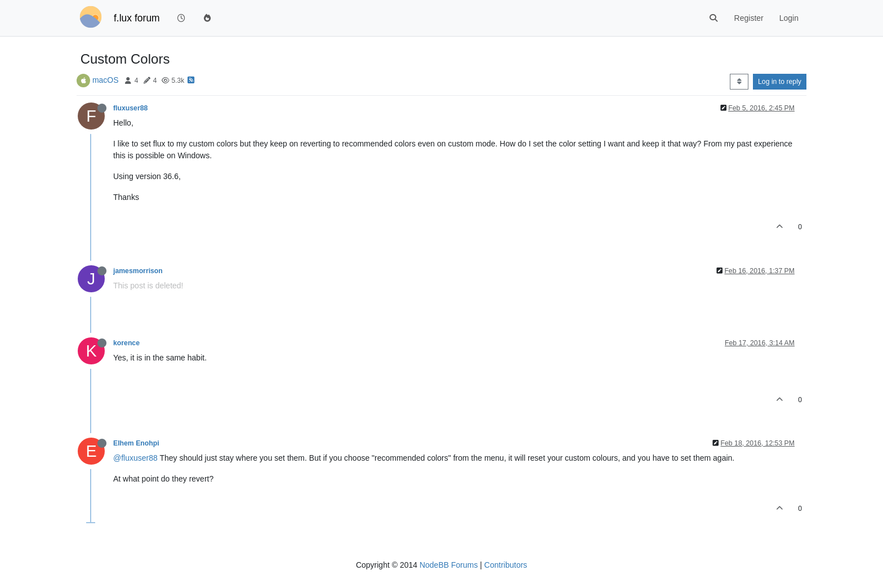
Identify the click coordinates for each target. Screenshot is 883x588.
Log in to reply (780, 82)
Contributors (506, 565)
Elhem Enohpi (136, 443)
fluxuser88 (130, 108)
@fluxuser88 (135, 458)
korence (126, 343)
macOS (106, 80)
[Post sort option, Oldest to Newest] (739, 82)
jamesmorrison (138, 271)
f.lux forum (137, 18)
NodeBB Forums (449, 565)
